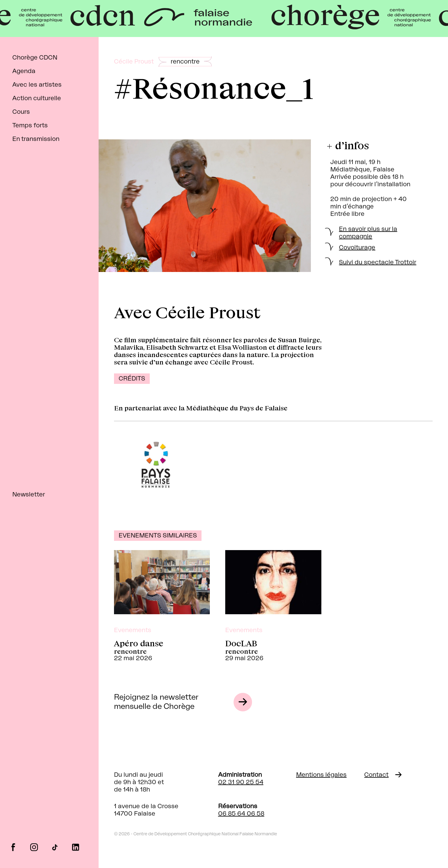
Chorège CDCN (35, 58)
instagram (34, 847)
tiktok (55, 847)
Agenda (24, 71)
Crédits (132, 379)
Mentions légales (321, 775)
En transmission (36, 139)
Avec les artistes (37, 85)
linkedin (76, 847)
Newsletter (29, 495)
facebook (13, 847)
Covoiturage (357, 248)
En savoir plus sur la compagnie (368, 233)
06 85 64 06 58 (241, 814)
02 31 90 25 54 (241, 782)
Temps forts (30, 125)
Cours (21, 112)
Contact (376, 775)
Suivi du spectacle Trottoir (378, 262)
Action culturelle (37, 98)
